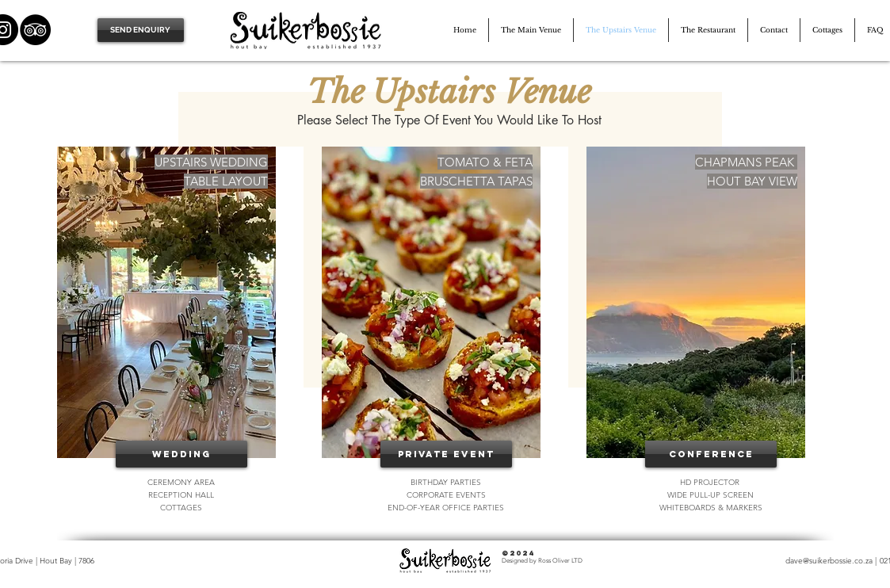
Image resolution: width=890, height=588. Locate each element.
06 (90, 561)
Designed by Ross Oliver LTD (542, 561)
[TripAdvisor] (35, 30)
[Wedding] (181, 454)
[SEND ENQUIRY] (141, 30)
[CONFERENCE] (711, 454)
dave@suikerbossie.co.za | (831, 561)
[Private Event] (446, 454)
